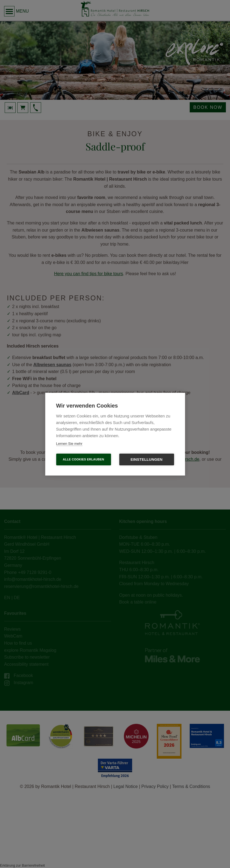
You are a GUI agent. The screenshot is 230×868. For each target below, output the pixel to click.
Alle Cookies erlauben (83, 459)
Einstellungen (147, 459)
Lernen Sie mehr (69, 444)
